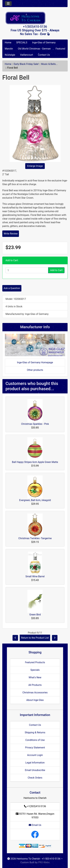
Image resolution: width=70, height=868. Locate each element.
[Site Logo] (35, 18)
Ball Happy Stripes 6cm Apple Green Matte (35, 462)
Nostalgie (10, 55)
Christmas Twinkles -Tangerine (35, 538)
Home (8, 43)
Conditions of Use (35, 740)
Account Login (35, 755)
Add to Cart (56, 270)
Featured (60, 49)
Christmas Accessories (35, 693)
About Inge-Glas (35, 700)
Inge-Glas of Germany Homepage (35, 362)
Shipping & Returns (35, 732)
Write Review (11, 234)
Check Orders (35, 778)
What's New (35, 677)
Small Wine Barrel (35, 576)
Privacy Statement (35, 748)
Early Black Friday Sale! (26, 64)
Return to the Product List (35, 638)
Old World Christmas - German (34, 49)
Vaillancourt (27, 55)
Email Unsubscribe (35, 770)
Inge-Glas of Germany (44, 43)
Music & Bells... (49, 64)
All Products (35, 685)
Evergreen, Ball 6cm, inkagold (35, 500)
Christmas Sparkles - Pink (35, 424)
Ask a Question (12, 288)
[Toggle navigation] (8, 4)
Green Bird (35, 615)
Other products (35, 370)
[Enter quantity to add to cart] (27, 270)
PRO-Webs (44, 862)
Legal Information (35, 763)
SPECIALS (22, 43)
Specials (35, 670)
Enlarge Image (35, 166)
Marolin (9, 49)
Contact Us (44, 55)
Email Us (35, 825)
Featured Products (35, 662)
